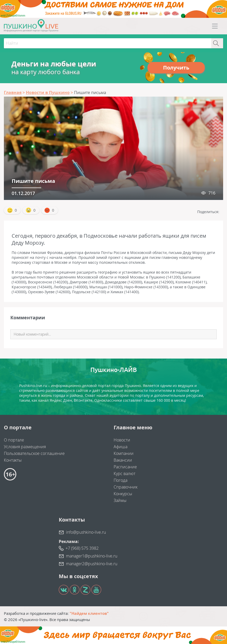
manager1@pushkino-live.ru (92, 556)
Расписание (125, 467)
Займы (120, 500)
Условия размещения (25, 447)
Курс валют (125, 474)
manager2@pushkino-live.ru (92, 564)
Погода (120, 480)
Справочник (126, 487)
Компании (124, 453)
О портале (14, 440)
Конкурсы (123, 494)
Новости (122, 440)
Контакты (13, 460)
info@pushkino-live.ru (86, 532)
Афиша (120, 447)
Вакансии (123, 460)
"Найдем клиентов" (89, 613)
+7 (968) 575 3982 (82, 548)
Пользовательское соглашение (34, 453)
